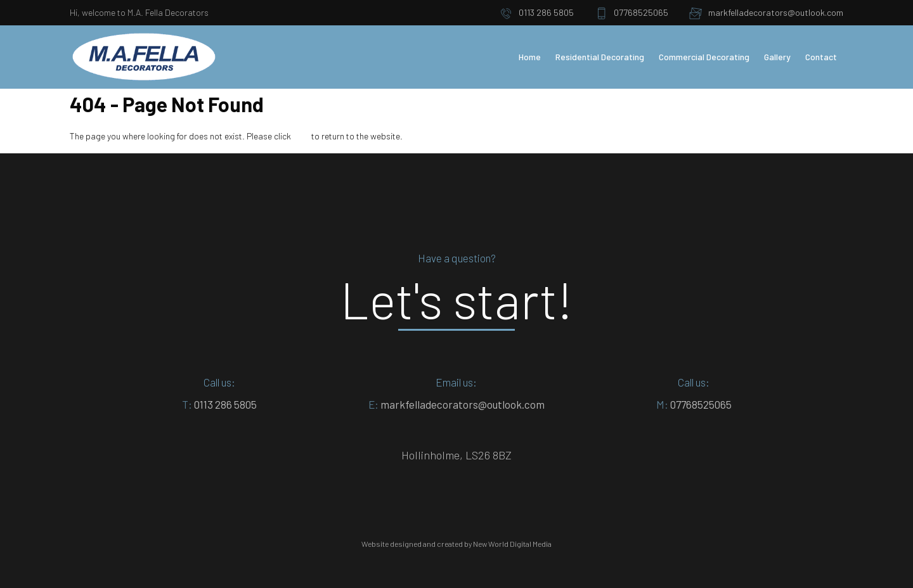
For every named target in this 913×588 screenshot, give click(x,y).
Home (530, 57)
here (301, 136)
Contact (821, 57)
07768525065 (631, 13)
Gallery (777, 57)
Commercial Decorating (704, 57)
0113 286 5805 (537, 13)
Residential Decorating (600, 57)
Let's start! (457, 299)
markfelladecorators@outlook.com (766, 13)
